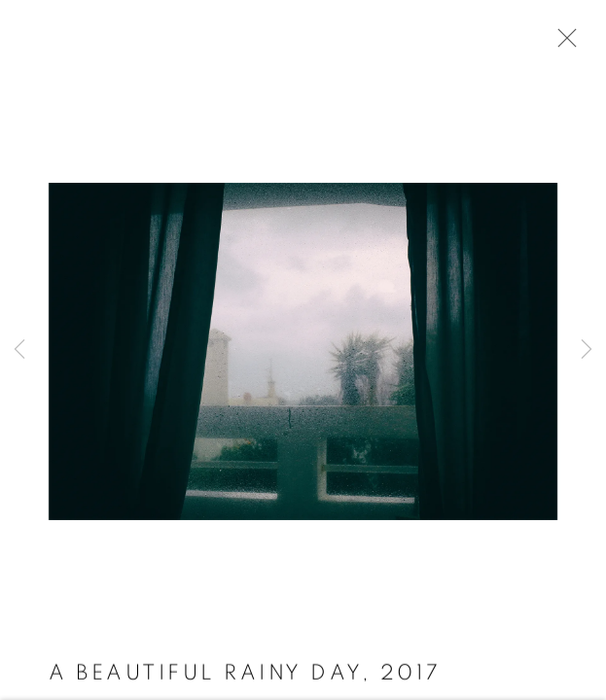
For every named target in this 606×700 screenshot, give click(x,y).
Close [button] (562, 44)
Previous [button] (19, 350)
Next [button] (587, 350)
